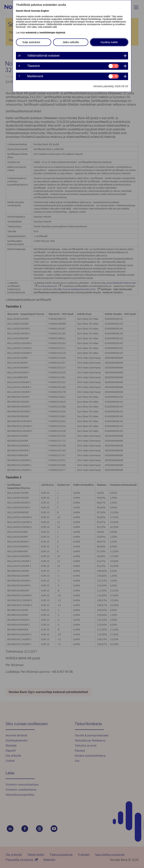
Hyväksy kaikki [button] (109, 42)
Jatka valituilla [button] (71, 42)
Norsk (27, 11)
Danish (20, 11)
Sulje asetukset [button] (31, 42)
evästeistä (31, 33)
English (45, 11)
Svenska (36, 11)
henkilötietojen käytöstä (52, 33)
